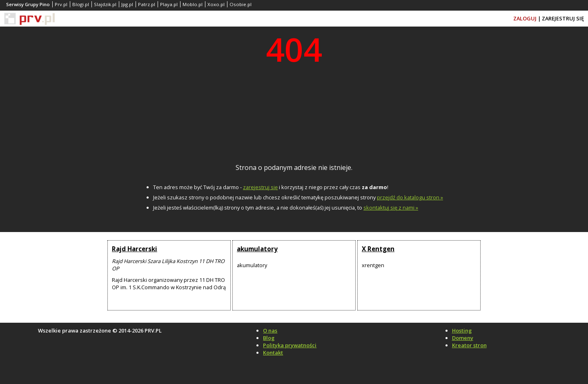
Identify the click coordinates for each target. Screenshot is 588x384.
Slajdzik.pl (105, 4)
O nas (270, 330)
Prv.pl (61, 4)
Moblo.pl (193, 4)
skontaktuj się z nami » (391, 208)
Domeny (463, 338)
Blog (269, 338)
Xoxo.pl (216, 4)
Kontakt (273, 353)
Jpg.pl (127, 4)
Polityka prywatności (290, 345)
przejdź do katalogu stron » (410, 197)
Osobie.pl (241, 4)
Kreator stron (469, 345)
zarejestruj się (260, 187)
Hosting (462, 330)
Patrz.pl (147, 4)
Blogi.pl (81, 4)
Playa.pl (169, 4)
